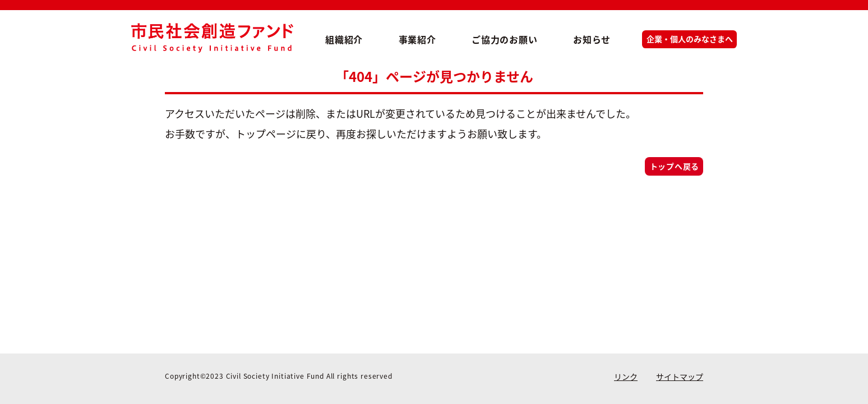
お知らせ (592, 39)
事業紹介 (417, 39)
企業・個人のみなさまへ (690, 39)
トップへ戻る (675, 166)
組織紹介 (344, 39)
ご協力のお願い (505, 39)
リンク (626, 377)
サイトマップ (680, 377)
